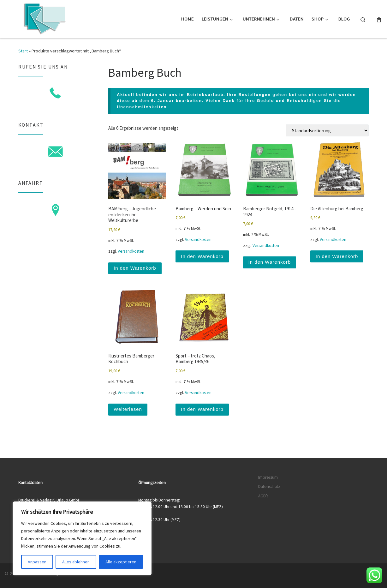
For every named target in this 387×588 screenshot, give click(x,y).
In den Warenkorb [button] (135, 268)
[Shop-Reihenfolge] (327, 130)
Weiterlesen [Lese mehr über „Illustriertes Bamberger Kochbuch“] (128, 409)
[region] (82, 538)
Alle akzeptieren (121, 562)
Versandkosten (131, 251)
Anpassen (37, 562)
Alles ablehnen (76, 562)
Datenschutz (269, 486)
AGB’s (263, 496)
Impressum (268, 477)
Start (23, 51)
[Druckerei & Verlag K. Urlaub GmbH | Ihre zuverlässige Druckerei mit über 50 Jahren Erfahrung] (44, 18)
